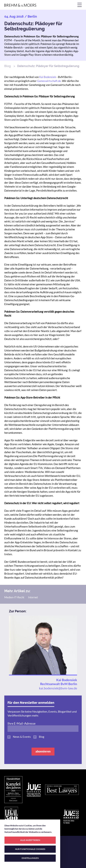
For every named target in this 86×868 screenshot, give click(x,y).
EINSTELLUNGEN (30, 858)
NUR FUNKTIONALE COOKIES (30, 849)
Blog (8, 66)
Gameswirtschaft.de (49, 81)
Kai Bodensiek (48, 77)
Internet (33, 597)
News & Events (22, 737)
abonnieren (43, 751)
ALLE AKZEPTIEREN (30, 840)
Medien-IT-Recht (14, 597)
